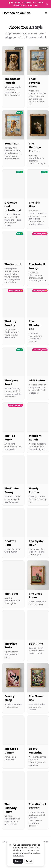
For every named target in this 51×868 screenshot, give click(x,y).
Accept (18, 861)
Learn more (19, 856)
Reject (29, 861)
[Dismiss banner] (47, 4)
